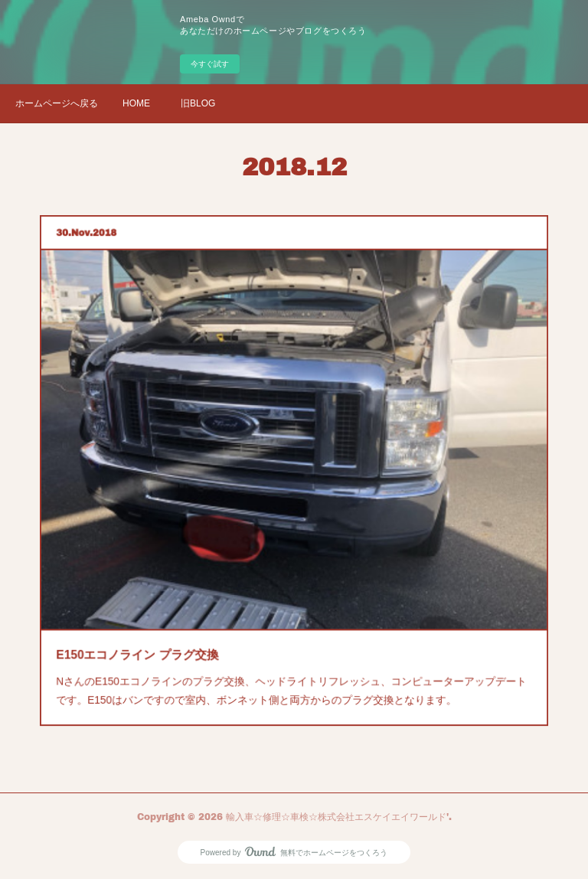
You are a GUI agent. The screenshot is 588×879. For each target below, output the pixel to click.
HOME (136, 103)
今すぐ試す (210, 64)
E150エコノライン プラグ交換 (158, 630)
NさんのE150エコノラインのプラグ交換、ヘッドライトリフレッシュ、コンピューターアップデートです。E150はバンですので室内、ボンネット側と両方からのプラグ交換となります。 (292, 661)
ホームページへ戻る (57, 103)
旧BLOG (198, 103)
